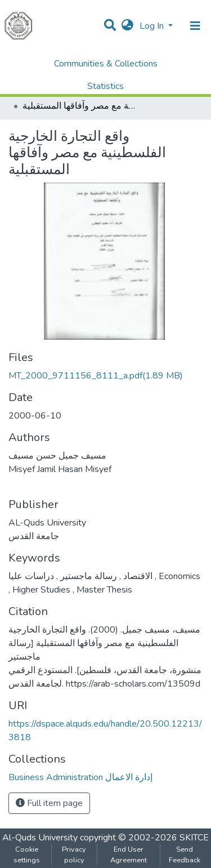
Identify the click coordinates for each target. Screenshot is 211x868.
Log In (153, 26)
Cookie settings (27, 855)
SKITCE (194, 838)
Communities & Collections (106, 64)
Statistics (105, 86)
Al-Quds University (40, 838)
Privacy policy (74, 855)
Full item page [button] (49, 803)
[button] (127, 26)
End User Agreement (129, 855)
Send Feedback (185, 855)
